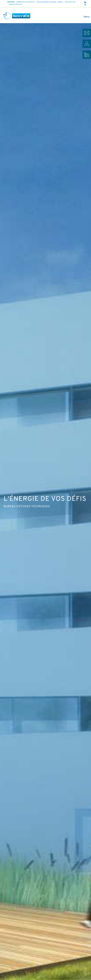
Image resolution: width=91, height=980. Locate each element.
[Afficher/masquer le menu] (86, 17)
